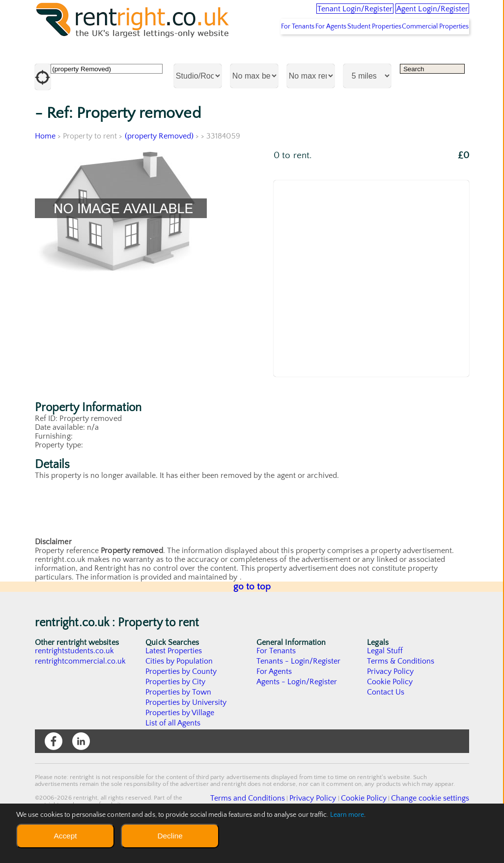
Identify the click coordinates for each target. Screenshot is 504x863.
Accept (65, 836)
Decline (170, 836)
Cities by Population (180, 692)
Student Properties (357, 56)
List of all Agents (173, 753)
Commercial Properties (430, 56)
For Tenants (256, 56)
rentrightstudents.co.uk (75, 681)
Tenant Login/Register (313, 15)
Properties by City (176, 712)
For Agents (302, 56)
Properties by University (186, 733)
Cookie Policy (390, 712)
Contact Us (386, 723)
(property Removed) (159, 167)
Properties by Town (179, 723)
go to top (252, 617)
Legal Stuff (385, 681)
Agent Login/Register (419, 15)
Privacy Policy (391, 702)
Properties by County (182, 702)
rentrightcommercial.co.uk (81, 692)
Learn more (347, 815)
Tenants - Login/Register (299, 692)
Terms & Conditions (401, 692)
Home (45, 167)
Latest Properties (174, 681)
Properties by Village (180, 743)
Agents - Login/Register (297, 712)
